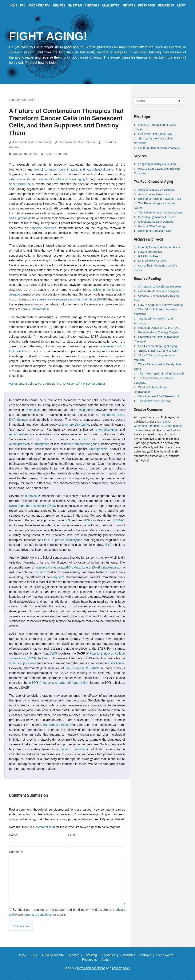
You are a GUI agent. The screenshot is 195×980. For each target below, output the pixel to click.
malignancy (85, 410)
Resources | (91, 960)
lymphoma (81, 749)
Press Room (147, 5)
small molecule (30, 496)
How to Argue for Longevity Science (161, 305)
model (64, 749)
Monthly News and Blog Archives (159, 247)
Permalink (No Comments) (77, 142)
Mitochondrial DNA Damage (156, 222)
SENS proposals (20, 218)
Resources (166, 5)
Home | (24, 955)
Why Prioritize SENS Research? (159, 396)
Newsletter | (130, 955)
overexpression (20, 444)
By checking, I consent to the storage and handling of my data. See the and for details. (67, 912)
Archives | (147, 955)
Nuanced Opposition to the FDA (158, 328)
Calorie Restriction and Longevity (159, 291)
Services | (76, 955)
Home (13, 5)
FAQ (23, 5)
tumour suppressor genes (82, 444)
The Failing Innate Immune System (160, 212)
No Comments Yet (26, 154)
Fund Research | (55, 955)
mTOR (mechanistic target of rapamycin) (58, 683)
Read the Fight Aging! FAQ (155, 134)
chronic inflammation (35, 309)
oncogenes (42, 444)
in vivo (84, 439)
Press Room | (167, 955)
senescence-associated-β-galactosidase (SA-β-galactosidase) (78, 567)
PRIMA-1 (119, 520)
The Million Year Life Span (155, 401)
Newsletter (111, 5)
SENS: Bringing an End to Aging (159, 351)
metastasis (33, 410)
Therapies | (111, 955)
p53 (67, 520)
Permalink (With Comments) (32, 142)
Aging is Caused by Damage (156, 190)
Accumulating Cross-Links (155, 194)
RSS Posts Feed (149, 256)
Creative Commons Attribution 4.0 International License (158, 426)
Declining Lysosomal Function (157, 217)
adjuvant (58, 577)
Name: (13, 835)
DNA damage (19, 420)
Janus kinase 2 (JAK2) (82, 668)
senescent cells (23, 184)
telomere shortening (76, 425)
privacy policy (121, 968)
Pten (45, 658)
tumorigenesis (98, 449)
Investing (75, 5)
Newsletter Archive (150, 252)
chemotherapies (107, 430)
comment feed (45, 827)
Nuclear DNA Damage (152, 226)
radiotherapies (19, 434)
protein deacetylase (69, 540)
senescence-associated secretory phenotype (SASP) (71, 299)
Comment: (16, 852)
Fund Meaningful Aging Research (159, 148)
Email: (72, 835)
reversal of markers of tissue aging (61, 179)
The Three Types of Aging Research (161, 373)
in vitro (40, 572)
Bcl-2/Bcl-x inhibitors (57, 725)
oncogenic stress (112, 415)
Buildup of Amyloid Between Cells (159, 199)
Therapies (92, 5)
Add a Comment (57, 154)
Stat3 (53, 653)
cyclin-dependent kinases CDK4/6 (32, 506)
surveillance (116, 663)
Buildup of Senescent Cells (155, 231)
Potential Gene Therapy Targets (158, 332)
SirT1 (46, 540)
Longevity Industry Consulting (157, 164)
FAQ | (36, 955)
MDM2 (88, 520)
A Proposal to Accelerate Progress (160, 286)
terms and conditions (38, 915)
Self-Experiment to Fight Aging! (158, 346)
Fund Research (39, 5)
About (181, 5)
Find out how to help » (42, 63)
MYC (108, 545)
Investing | (93, 955)
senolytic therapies (43, 228)
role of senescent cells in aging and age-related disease (74, 170)
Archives (129, 5)
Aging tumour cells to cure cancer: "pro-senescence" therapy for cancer (57, 384)
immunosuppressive (23, 663)
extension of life (20, 179)
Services (59, 5)
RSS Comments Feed (152, 261)
